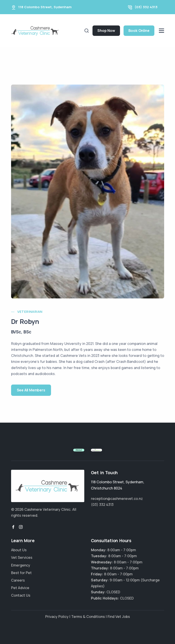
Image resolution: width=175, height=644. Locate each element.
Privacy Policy (57, 617)
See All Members (31, 390)
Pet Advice (20, 588)
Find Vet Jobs (119, 617)
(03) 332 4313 (146, 7)
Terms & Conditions (88, 617)
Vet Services (22, 557)
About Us (19, 550)
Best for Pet (21, 573)
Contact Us (21, 595)
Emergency (21, 565)
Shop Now (106, 31)
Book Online (139, 31)
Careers (18, 580)
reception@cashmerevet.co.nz (117, 499)
